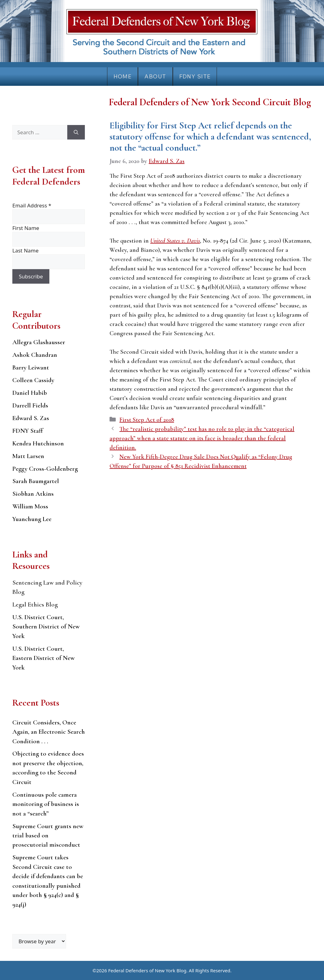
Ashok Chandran (35, 355)
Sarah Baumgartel (36, 481)
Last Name (25, 250)
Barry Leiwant (31, 367)
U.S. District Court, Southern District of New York (46, 627)
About (155, 76)
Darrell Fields (30, 405)
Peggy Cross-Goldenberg (45, 469)
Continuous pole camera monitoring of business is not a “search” (46, 804)
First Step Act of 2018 (147, 420)
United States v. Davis (175, 241)
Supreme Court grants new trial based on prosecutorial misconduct (48, 836)
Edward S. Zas (31, 418)
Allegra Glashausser (39, 342)
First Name (26, 228)
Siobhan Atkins (33, 494)
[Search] (76, 132)
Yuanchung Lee (32, 519)
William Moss (30, 506)
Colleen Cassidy (33, 380)
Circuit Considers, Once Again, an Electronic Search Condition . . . (49, 732)
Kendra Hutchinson (38, 443)
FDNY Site (195, 76)
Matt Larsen (28, 456)
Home (123, 76)
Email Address (32, 205)
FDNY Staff (28, 431)
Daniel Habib (30, 393)
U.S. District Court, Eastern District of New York (44, 658)
